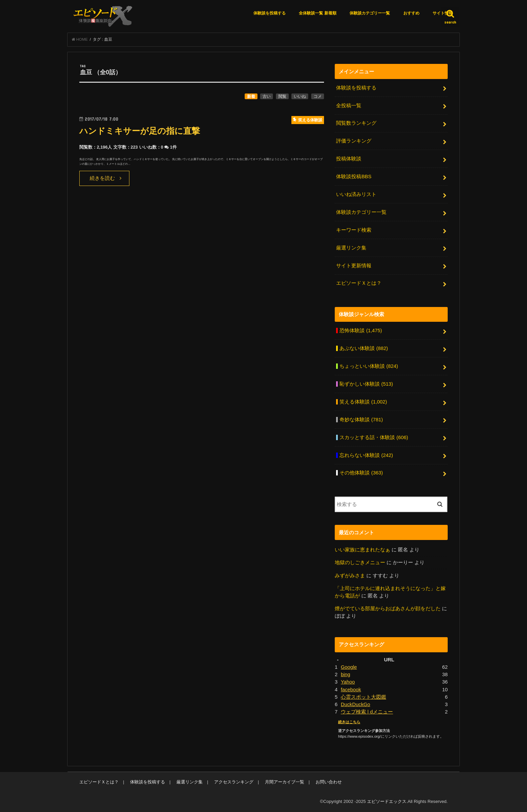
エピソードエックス (387, 801)
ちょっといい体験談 (369, 366)
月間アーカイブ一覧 (285, 782)
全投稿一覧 (349, 106)
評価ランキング (354, 141)
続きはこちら (349, 722)
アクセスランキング (234, 782)
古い (267, 96)
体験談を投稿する (270, 13)
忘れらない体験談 (366, 455)
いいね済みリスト (356, 194)
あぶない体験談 (364, 348)
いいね (300, 96)
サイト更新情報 (354, 266)
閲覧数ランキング (356, 123)
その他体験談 (361, 473)
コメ (318, 96)
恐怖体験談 (361, 331)
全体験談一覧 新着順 (317, 13)
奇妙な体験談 (361, 420)
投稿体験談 (349, 159)
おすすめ (411, 13)
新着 (251, 96)
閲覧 (282, 96)
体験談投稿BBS (354, 177)
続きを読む (102, 178)
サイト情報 (443, 13)
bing (346, 674)
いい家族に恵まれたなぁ (362, 550)
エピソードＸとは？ (359, 283)
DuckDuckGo (355, 704)
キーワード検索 (354, 230)
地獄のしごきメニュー (360, 563)
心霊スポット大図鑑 (363, 697)
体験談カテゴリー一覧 (370, 13)
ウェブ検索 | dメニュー (367, 712)
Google (349, 667)
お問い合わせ (329, 782)
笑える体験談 (363, 402)
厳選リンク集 (351, 248)
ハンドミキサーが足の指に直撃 (140, 131)
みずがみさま (350, 576)
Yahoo (348, 682)
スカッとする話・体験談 (374, 437)
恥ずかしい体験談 (366, 384)
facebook (351, 690)
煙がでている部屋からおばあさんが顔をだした (388, 609)
